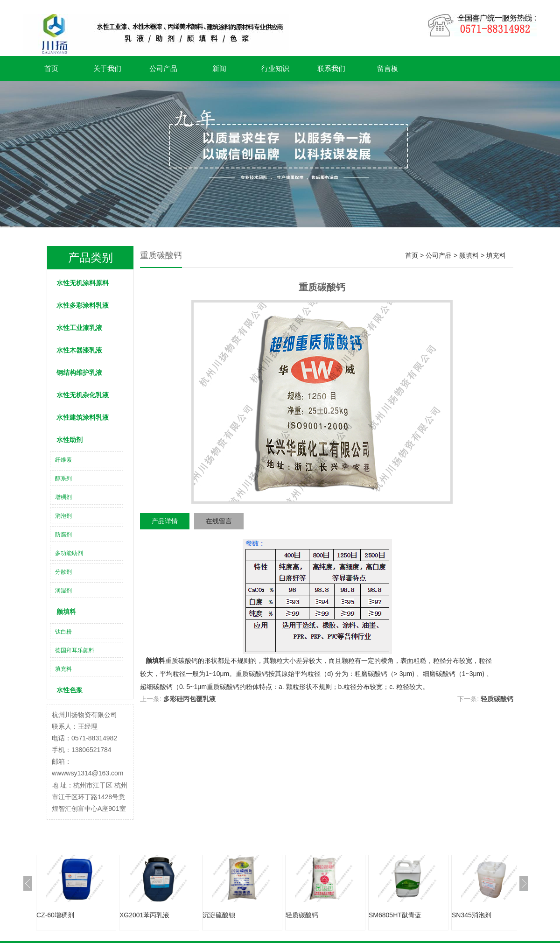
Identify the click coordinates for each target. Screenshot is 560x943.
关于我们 (107, 68)
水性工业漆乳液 (79, 328)
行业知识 (275, 68)
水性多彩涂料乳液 (83, 305)
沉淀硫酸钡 (219, 915)
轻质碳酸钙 (497, 699)
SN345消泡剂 (472, 915)
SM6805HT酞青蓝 (395, 915)
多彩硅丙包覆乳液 (189, 699)
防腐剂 (63, 535)
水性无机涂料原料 (83, 283)
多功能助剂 (69, 553)
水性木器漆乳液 (79, 350)
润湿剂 (63, 591)
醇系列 (63, 479)
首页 (51, 68)
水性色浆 (70, 690)
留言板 (388, 68)
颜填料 (66, 612)
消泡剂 (63, 516)
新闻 (219, 68)
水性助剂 (70, 440)
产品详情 (165, 521)
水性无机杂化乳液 (83, 395)
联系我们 (331, 68)
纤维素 (63, 460)
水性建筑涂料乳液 (83, 417)
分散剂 (63, 572)
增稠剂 (63, 497)
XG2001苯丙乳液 (144, 915)
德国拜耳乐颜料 (75, 650)
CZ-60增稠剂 (55, 915)
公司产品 (163, 68)
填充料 (63, 669)
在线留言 (219, 521)
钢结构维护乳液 (79, 373)
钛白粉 (63, 632)
